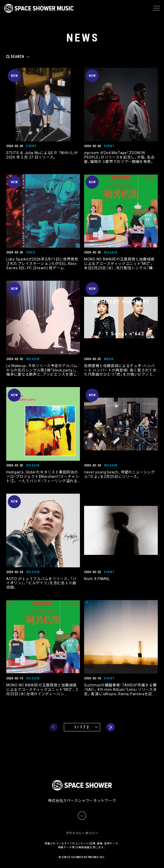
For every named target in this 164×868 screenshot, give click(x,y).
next (111, 727)
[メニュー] (157, 8)
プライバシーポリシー (82, 833)
